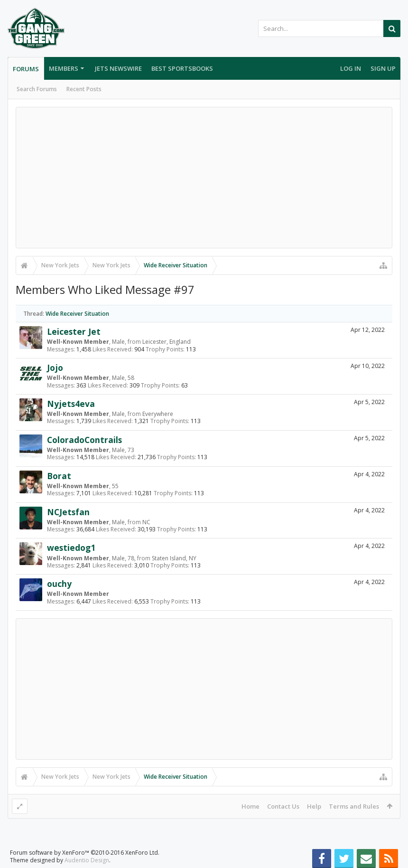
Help (314, 806)
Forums (26, 69)
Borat (59, 476)
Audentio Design (87, 860)
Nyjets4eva (71, 404)
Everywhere (158, 414)
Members (64, 68)
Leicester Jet (74, 331)
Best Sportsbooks (182, 68)
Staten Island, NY (174, 558)
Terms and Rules (354, 806)
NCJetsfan (68, 512)
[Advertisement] (204, 178)
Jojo (55, 368)
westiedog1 (71, 547)
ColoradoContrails (84, 440)
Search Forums (37, 89)
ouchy (59, 584)
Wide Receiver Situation (77, 314)
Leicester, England (167, 342)
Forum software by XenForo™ (85, 853)
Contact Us (283, 806)
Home (250, 806)
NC (146, 522)
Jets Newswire (118, 68)
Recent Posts (84, 89)
